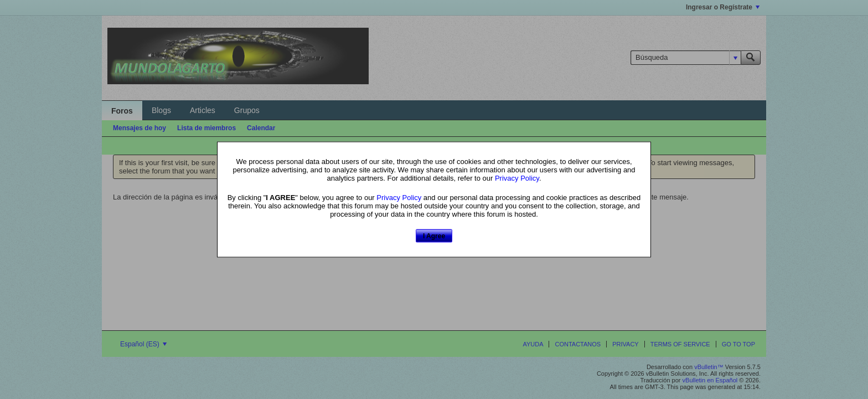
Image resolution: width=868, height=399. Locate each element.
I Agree (434, 236)
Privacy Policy (517, 178)
